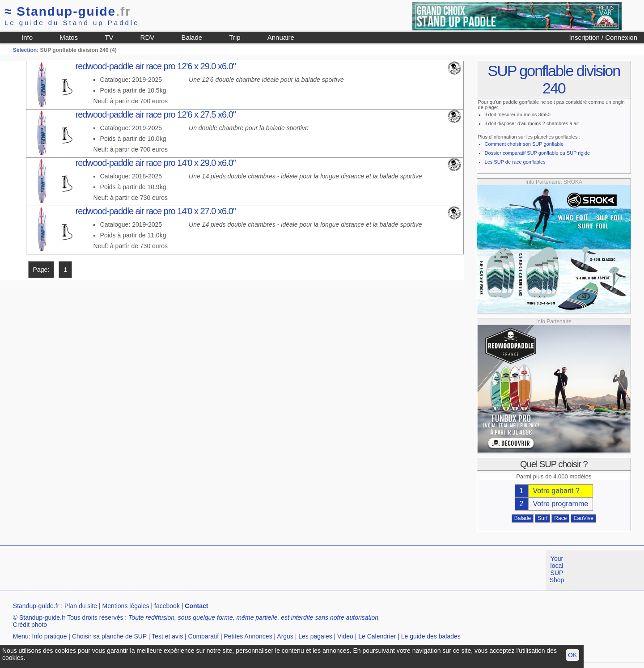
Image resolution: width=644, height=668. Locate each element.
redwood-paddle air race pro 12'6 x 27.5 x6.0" (156, 114)
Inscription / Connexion (603, 37)
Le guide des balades (431, 636)
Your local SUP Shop (557, 569)
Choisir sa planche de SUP (109, 636)
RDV (148, 37)
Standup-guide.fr (36, 606)
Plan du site (81, 606)
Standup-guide (68, 11)
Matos (69, 37)
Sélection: (26, 50)
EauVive (583, 518)
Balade (192, 37)
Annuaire (281, 37)
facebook (167, 606)
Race (560, 518)
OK (572, 655)
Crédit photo (30, 625)
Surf (542, 518)
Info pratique (50, 636)
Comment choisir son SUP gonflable (524, 144)
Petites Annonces (248, 636)
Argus (285, 636)
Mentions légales (126, 606)
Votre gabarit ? (556, 491)
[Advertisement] (163, 571)
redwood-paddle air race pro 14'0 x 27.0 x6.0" (156, 211)
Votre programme (561, 504)
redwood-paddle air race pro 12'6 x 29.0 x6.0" (156, 66)
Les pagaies (315, 636)
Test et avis (167, 636)
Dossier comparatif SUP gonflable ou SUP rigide (538, 153)
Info (27, 37)
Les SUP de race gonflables (515, 162)
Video (345, 636)
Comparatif (203, 636)
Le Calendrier (377, 636)
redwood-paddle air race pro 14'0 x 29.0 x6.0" (156, 163)
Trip (235, 37)
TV (109, 37)
